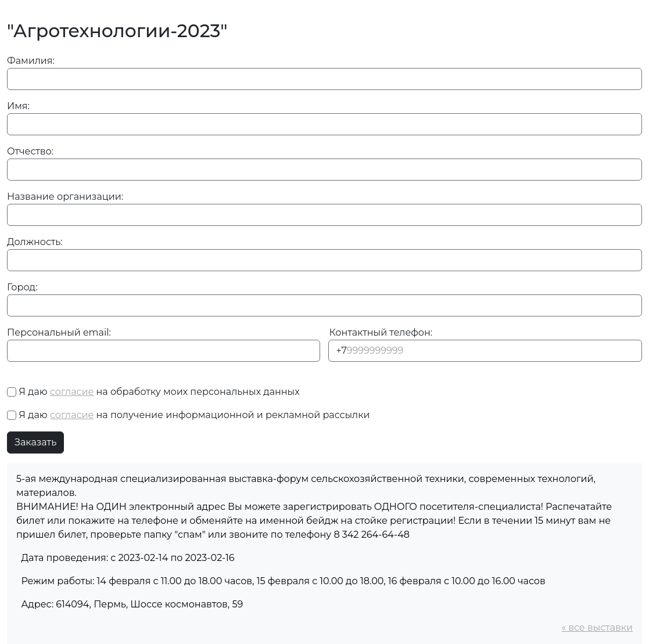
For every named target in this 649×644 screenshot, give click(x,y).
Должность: (35, 242)
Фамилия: (31, 61)
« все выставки (597, 627)
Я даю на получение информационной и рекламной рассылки (194, 415)
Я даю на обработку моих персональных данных (159, 392)
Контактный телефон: (381, 332)
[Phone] (485, 351)
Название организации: (65, 197)
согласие (72, 392)
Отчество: (30, 151)
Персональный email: (59, 332)
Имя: (18, 106)
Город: (22, 287)
